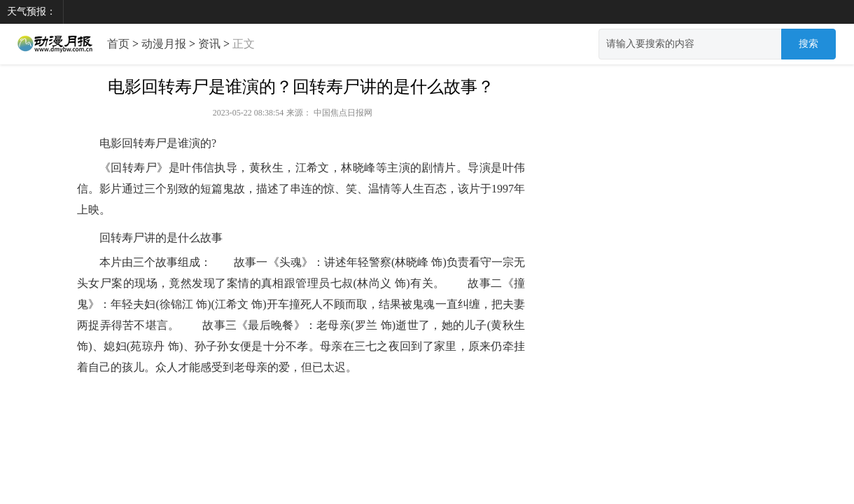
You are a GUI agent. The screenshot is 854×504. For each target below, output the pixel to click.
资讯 (209, 44)
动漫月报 (164, 44)
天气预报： (31, 12)
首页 (118, 44)
